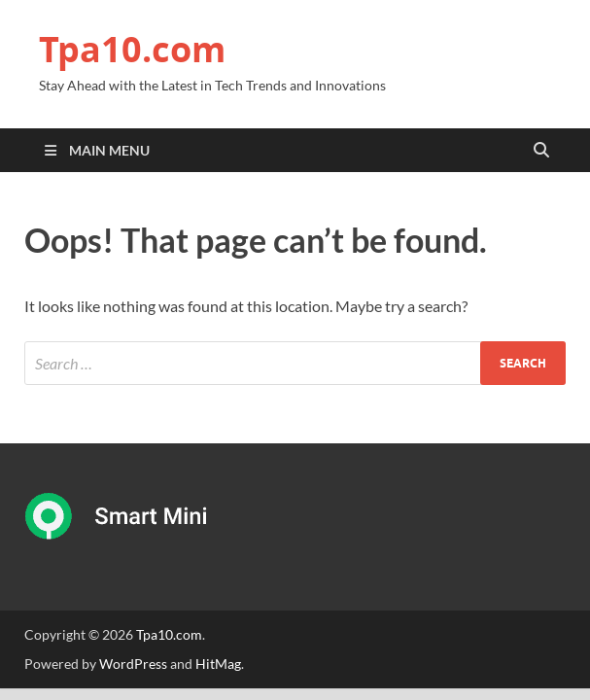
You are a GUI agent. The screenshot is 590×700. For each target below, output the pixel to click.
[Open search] (541, 151)
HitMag (218, 664)
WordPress (133, 664)
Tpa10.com (132, 49)
